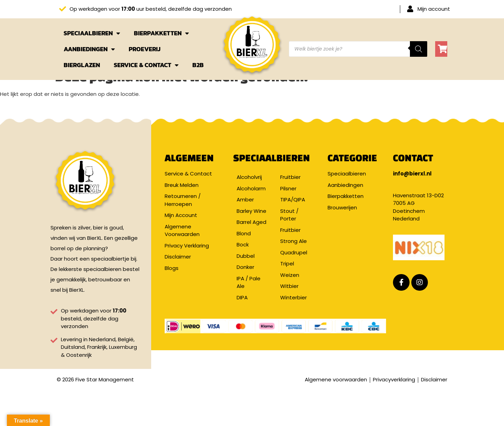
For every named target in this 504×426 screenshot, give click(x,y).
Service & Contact (146, 65)
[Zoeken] (419, 49)
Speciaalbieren (92, 33)
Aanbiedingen (89, 49)
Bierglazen (82, 65)
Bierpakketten (161, 33)
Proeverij (145, 49)
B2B (198, 65)
